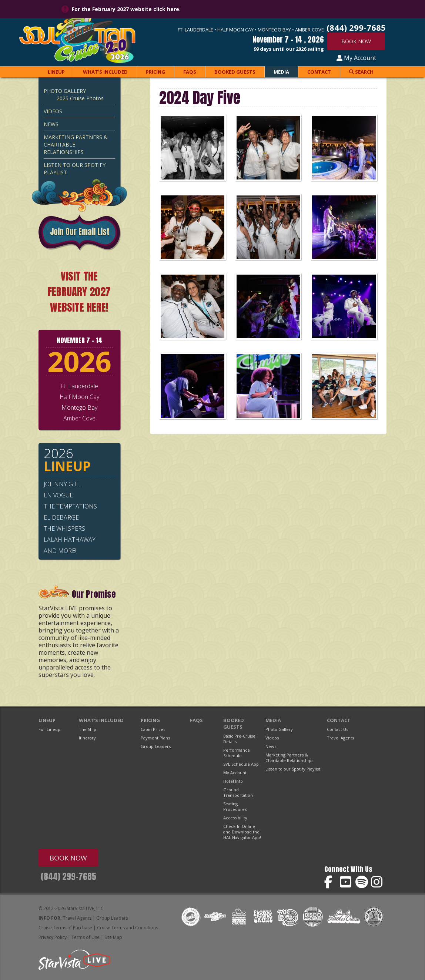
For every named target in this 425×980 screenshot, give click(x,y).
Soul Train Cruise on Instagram (377, 882)
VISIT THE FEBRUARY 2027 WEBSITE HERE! (79, 292)
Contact (319, 72)
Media (281, 72)
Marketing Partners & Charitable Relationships (76, 145)
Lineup (56, 72)
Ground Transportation (238, 792)
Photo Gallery (65, 91)
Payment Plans (155, 738)
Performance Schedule (237, 753)
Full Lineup (49, 729)
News (51, 124)
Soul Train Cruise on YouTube (346, 882)
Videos (53, 111)
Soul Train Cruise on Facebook (331, 882)
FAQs (190, 72)
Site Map (113, 937)
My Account (356, 58)
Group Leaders (156, 746)
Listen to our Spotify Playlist (75, 169)
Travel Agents (340, 738)
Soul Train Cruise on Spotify (362, 882)
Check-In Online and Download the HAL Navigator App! (242, 832)
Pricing (155, 72)
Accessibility (235, 818)
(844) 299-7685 (68, 877)
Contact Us (337, 729)
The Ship (88, 729)
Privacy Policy (53, 937)
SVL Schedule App (241, 764)
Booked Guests (235, 72)
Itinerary (87, 738)
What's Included (105, 72)
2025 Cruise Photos (80, 98)
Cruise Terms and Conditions (128, 928)
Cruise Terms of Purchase (65, 928)
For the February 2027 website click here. (126, 9)
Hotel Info (233, 781)
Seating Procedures (235, 806)
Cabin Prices (153, 729)
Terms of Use (86, 937)
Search (361, 72)
